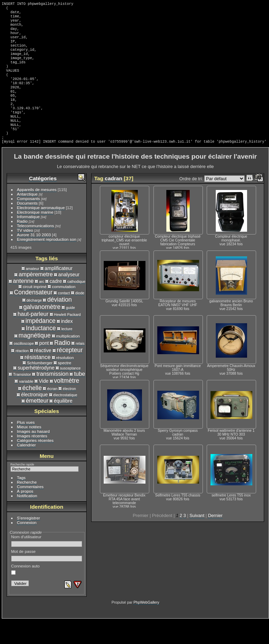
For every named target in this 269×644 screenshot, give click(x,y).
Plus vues (26, 446)
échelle (32, 412)
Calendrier (26, 468)
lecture (67, 352)
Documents (27, 227)
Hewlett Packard (67, 338)
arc (42, 305)
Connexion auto (25, 593)
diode (80, 317)
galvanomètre (42, 331)
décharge (34, 324)
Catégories (43, 202)
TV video (25, 254)
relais (80, 367)
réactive (43, 374)
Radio (22, 245)
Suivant (197, 539)
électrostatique (65, 419)
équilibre (63, 424)
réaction (22, 374)
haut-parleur (33, 337)
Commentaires (30, 510)
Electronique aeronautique (41, 231)
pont (44, 367)
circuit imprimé (35, 310)
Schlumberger (39, 386)
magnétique (34, 359)
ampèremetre (36, 298)
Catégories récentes (35, 464)
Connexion (27, 546)
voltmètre (67, 404)
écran (52, 412)
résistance (37, 381)
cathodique (76, 305)
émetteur (37, 424)
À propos (25, 515)
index (67, 345)
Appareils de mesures (37, 213)
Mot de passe (47, 579)
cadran (113, 202)
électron (70, 412)
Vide (43, 405)
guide (70, 331)
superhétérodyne (36, 391)
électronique (34, 418)
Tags (21, 501)
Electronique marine (35, 236)
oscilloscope (24, 367)
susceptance (70, 392)
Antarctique (27, 218)
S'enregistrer (29, 542)
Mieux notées (29, 450)
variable (26, 405)
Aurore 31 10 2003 (34, 258)
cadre (56, 305)
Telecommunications (36, 249)
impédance (40, 344)
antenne (23, 304)
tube (80, 397)
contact (64, 317)
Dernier (215, 539)
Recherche (27, 506)
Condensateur (33, 316)
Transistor (22, 398)
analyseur (69, 298)
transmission (53, 397)
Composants (29, 222)
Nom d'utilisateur (47, 564)
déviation (60, 323)
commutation (64, 310)
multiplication (68, 360)
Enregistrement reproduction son (47, 263)
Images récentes (32, 459)
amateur (33, 292)
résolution (65, 381)
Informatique (28, 240)
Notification (27, 519)
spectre (65, 386)
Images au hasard (33, 455)
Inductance (41, 352)
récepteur (70, 374)
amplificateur (58, 292)
